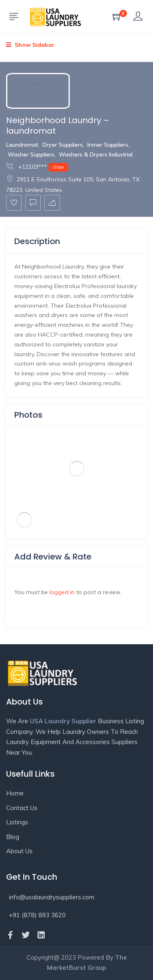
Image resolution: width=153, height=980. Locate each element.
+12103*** (37, 166)
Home (15, 793)
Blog (13, 837)
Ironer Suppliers (108, 145)
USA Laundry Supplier (63, 721)
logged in (62, 592)
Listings (17, 822)
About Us (19, 851)
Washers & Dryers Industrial (96, 154)
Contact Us (22, 808)
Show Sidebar (30, 45)
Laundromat (22, 145)
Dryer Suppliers (63, 145)
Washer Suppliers (31, 154)
